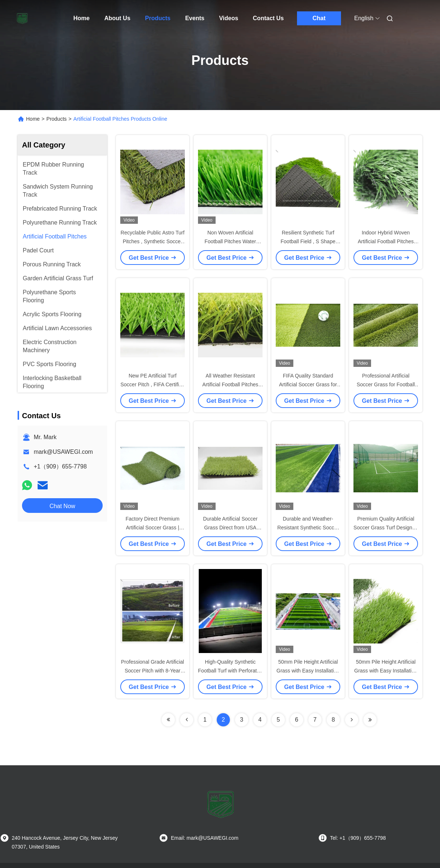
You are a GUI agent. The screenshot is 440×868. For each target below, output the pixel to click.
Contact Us (268, 18)
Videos (228, 18)
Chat (319, 18)
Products (158, 18)
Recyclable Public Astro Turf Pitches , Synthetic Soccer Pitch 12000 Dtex (153, 241)
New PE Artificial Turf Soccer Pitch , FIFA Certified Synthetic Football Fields (152, 384)
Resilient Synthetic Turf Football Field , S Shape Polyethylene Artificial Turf (308, 241)
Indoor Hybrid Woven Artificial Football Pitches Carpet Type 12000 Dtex (386, 241)
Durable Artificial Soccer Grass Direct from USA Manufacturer (230, 528)
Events (195, 18)
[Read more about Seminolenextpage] (168, 720)
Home (81, 18)
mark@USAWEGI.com (63, 452)
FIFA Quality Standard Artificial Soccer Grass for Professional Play (308, 384)
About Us (117, 18)
